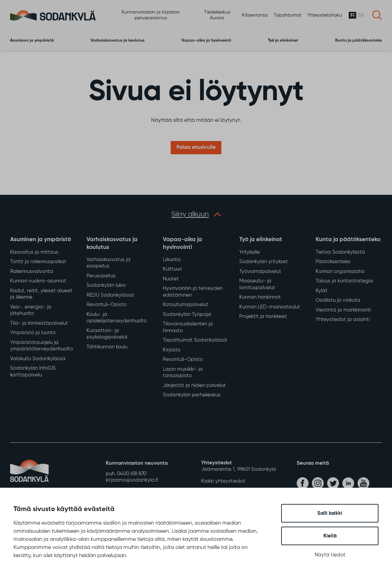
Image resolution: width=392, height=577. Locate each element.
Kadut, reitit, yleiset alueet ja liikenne (41, 294)
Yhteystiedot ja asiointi (343, 320)
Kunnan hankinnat (260, 298)
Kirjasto (172, 350)
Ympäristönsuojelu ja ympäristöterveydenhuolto (42, 346)
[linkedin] (348, 483)
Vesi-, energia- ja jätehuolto (31, 311)
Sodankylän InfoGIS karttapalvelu (33, 372)
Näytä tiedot (330, 555)
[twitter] (333, 483)
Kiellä (330, 536)
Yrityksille (250, 252)
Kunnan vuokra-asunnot (38, 282)
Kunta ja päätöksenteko (359, 40)
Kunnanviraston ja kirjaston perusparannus (151, 15)
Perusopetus (101, 276)
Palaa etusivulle (196, 148)
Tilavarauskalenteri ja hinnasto (188, 328)
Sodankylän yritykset (264, 262)
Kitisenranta (255, 15)
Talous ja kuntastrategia (344, 282)
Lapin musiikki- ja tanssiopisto (183, 373)
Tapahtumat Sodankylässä (195, 341)
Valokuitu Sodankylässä (38, 359)
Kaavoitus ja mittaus (34, 252)
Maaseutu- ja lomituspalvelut (257, 285)
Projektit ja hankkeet (263, 317)
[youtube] (363, 483)
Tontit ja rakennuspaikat (38, 262)
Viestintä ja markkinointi (343, 310)
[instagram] (318, 483)
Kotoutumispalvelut (186, 305)
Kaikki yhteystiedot (223, 481)
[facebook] (303, 483)
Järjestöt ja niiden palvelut (194, 386)
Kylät (322, 291)
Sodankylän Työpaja (187, 315)
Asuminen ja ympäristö (32, 40)
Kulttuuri (172, 270)
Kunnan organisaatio (340, 272)
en (361, 15)
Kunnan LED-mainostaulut (270, 307)
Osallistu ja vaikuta (338, 301)
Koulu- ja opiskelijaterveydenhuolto (117, 318)
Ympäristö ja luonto (33, 333)
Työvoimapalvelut (260, 272)
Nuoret (171, 279)
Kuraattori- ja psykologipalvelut (107, 334)
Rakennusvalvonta (32, 272)
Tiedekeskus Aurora (217, 15)
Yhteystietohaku (325, 15)
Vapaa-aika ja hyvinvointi (206, 40)
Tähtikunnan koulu (107, 347)
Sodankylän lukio (106, 286)
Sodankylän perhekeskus (192, 396)
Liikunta (172, 260)
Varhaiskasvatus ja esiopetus (108, 263)
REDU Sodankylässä (110, 295)
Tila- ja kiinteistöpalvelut (39, 324)
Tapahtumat (287, 15)
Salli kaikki (330, 513)
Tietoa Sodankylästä (340, 252)
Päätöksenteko (333, 262)
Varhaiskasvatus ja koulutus (118, 40)
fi (352, 15)
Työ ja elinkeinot (283, 40)
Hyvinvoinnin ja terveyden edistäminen (193, 292)
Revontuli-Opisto (106, 305)
